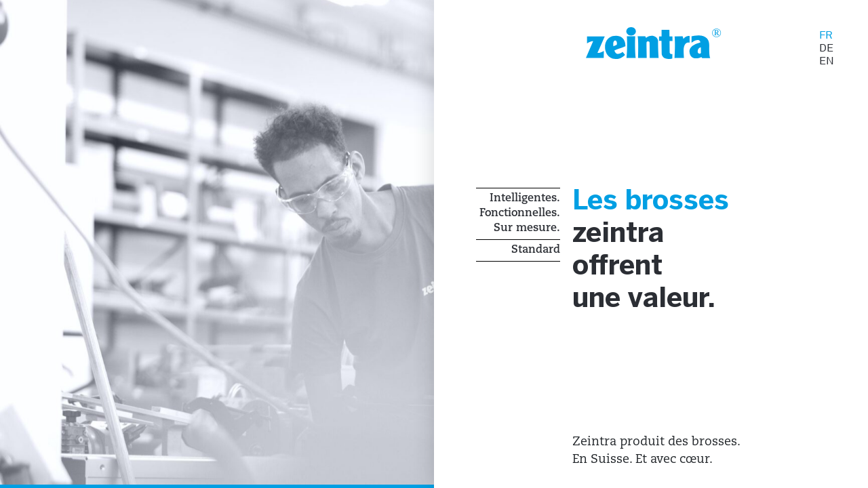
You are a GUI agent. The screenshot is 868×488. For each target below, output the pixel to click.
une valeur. (655, 307)
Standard (536, 250)
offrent (625, 272)
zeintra (626, 238)
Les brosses (662, 203)
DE (826, 48)
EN (827, 61)
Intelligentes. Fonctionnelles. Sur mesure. (520, 213)
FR (826, 35)
